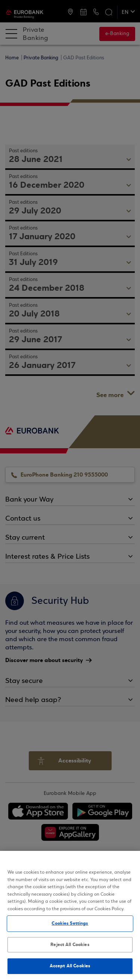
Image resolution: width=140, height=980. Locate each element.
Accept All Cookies (70, 966)
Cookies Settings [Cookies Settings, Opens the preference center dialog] (70, 923)
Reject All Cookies (70, 945)
